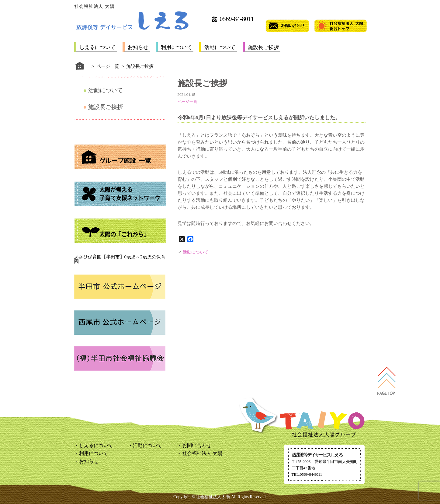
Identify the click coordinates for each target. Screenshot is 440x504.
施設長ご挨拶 (263, 47)
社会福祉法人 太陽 (202, 453)
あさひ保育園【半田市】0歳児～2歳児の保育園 (120, 259)
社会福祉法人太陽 (213, 497)
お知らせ (138, 47)
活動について (220, 47)
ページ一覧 (187, 101)
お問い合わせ (197, 445)
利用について (176, 47)
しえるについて (97, 47)
